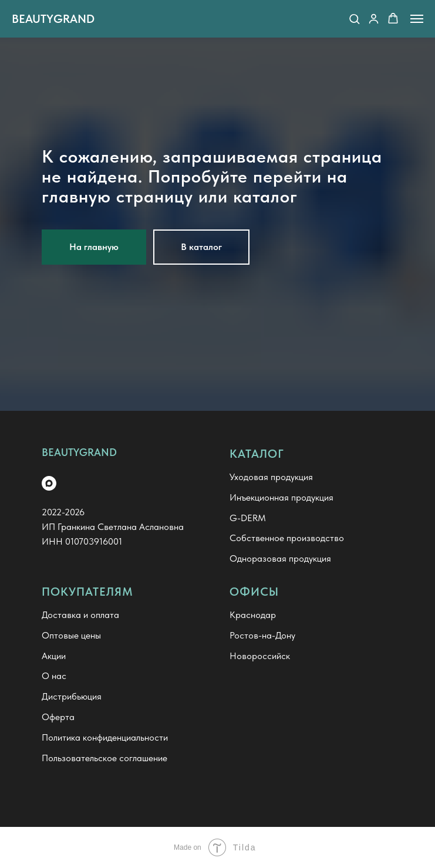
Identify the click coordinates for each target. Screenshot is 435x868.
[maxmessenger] (49, 483)
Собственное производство (287, 538)
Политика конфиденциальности (105, 737)
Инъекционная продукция (281, 497)
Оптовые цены (71, 635)
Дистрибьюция (72, 696)
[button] (354, 18)
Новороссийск (260, 656)
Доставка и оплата (80, 615)
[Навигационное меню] (417, 19)
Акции (54, 656)
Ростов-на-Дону (262, 635)
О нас (54, 676)
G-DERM (248, 518)
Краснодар (253, 615)
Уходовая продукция (271, 477)
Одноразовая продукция (280, 558)
